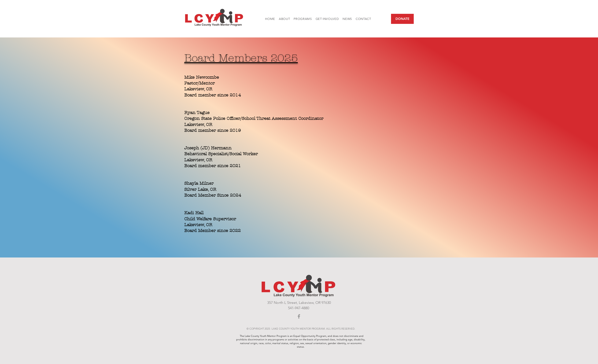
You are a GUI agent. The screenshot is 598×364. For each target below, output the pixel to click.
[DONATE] (402, 19)
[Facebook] (299, 316)
